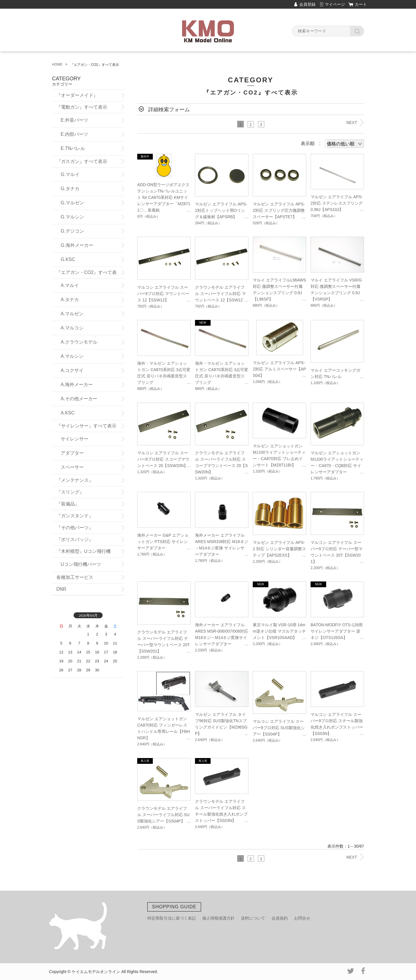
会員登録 (307, 4)
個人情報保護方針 (218, 918)
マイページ (335, 4)
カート (361, 4)
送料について (253, 918)
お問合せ (302, 918)
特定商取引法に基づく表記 (172, 918)
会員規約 (280, 918)
